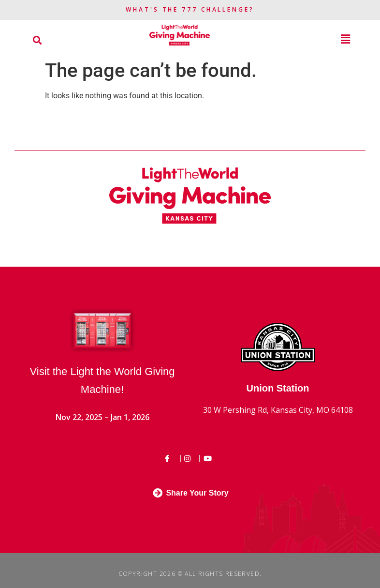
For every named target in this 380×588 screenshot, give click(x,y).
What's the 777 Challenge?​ (190, 9)
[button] (37, 40)
